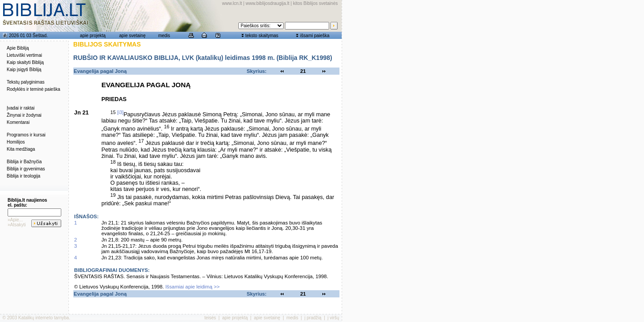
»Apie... (15, 220)
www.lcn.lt (232, 3)
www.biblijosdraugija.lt (267, 3)
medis (164, 36)
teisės (210, 318)
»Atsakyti (17, 225)
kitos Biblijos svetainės (315, 3)
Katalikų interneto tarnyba (44, 318)
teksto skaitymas (262, 36)
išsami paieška (315, 36)
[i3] (120, 112)
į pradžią (313, 318)
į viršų (333, 318)
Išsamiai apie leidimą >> (193, 287)
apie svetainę (133, 36)
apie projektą (93, 36)
